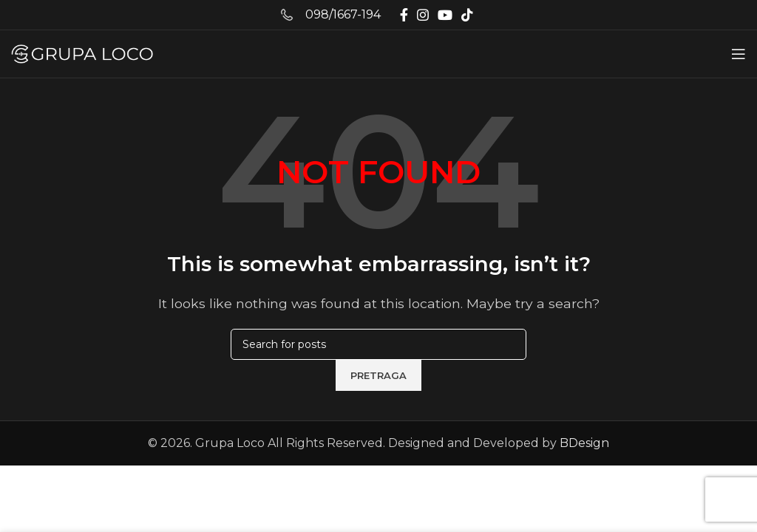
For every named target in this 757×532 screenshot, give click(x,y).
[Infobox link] (330, 15)
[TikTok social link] (467, 15)
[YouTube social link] (445, 15)
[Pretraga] (378, 344)
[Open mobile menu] (739, 54)
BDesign (584, 443)
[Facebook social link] (404, 15)
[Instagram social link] (423, 15)
